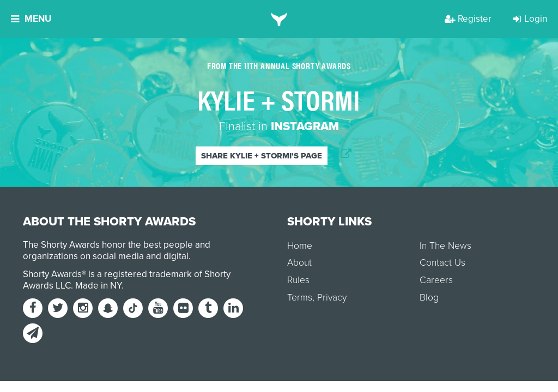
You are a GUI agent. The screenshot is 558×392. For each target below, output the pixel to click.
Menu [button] (31, 19)
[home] (279, 19)
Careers (436, 280)
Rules (298, 280)
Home (300, 246)
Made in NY (98, 286)
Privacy (332, 298)
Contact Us (442, 263)
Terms (300, 298)
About (299, 263)
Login (530, 19)
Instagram (305, 126)
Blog (429, 298)
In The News (445, 246)
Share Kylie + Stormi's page (262, 156)
